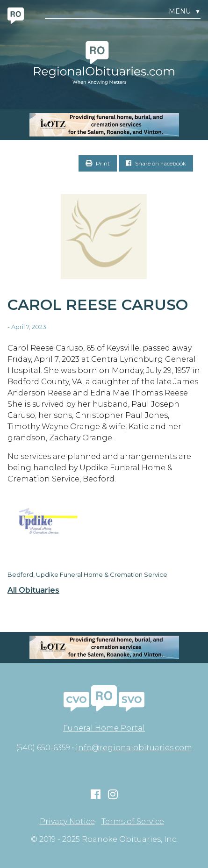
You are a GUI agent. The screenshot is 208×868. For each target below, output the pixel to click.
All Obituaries (33, 590)
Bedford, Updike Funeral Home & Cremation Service (87, 574)
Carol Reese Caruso (98, 305)
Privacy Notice (67, 822)
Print (98, 163)
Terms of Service (133, 822)
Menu (185, 11)
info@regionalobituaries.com (134, 748)
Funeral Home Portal (104, 728)
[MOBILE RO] (104, 125)
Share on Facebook (156, 163)
